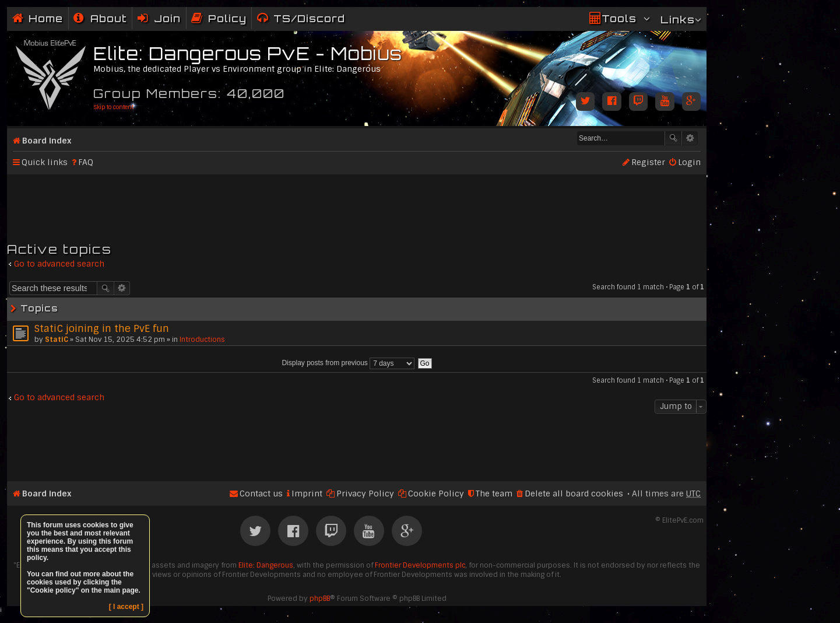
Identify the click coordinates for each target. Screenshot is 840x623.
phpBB (320, 598)
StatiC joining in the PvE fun (102, 328)
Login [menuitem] (689, 162)
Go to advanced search (59, 264)
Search (673, 138)
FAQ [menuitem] (86, 162)
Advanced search (690, 138)
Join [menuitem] (167, 18)
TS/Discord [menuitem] (309, 18)
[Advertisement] (357, 203)
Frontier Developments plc (420, 565)
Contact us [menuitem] (261, 494)
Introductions (202, 339)
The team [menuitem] (494, 494)
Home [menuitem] (46, 18)
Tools (619, 18)
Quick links (45, 162)
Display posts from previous (348, 363)
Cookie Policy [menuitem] (436, 494)
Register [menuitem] (648, 162)
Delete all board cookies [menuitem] (574, 494)
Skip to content (113, 107)
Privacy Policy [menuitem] (365, 494)
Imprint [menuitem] (307, 494)
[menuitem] (100, 18)
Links (678, 20)
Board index (47, 141)
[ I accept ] (126, 607)
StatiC (57, 339)
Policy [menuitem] (227, 18)
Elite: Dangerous (266, 565)
